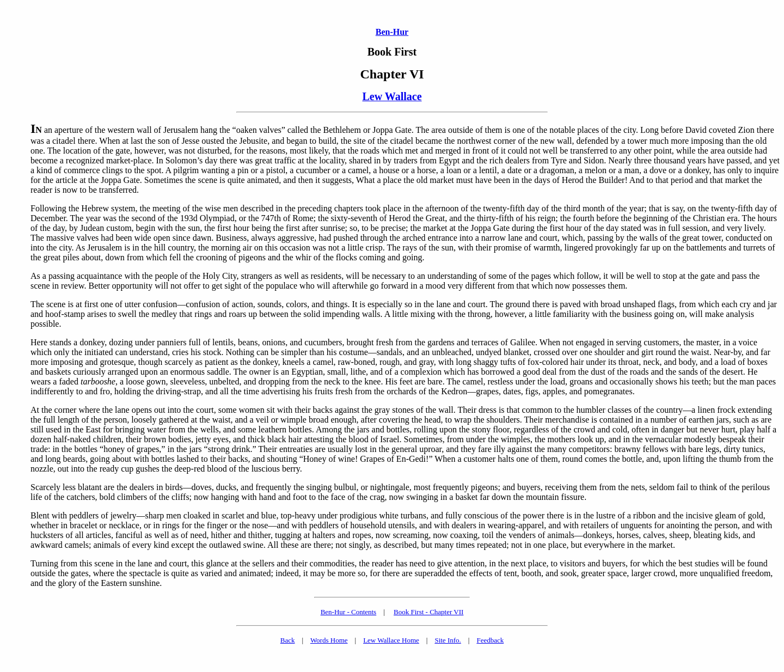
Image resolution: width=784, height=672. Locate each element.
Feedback (490, 640)
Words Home (329, 640)
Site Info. (448, 640)
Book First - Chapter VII (428, 612)
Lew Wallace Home (391, 640)
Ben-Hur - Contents (349, 612)
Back (288, 640)
